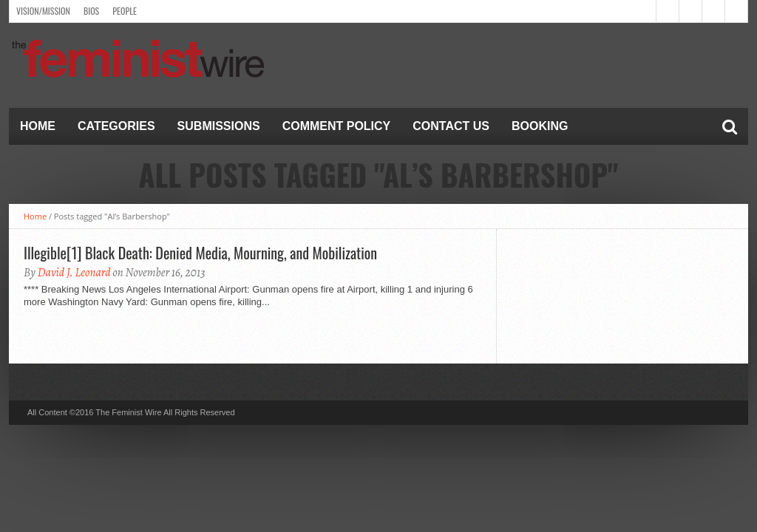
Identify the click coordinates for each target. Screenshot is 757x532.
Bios (91, 11)
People (125, 11)
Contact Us (451, 126)
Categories (116, 126)
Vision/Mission (43, 11)
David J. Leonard (74, 273)
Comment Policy (337, 126)
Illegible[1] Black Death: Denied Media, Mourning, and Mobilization (200, 253)
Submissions (219, 126)
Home (38, 126)
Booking (540, 126)
